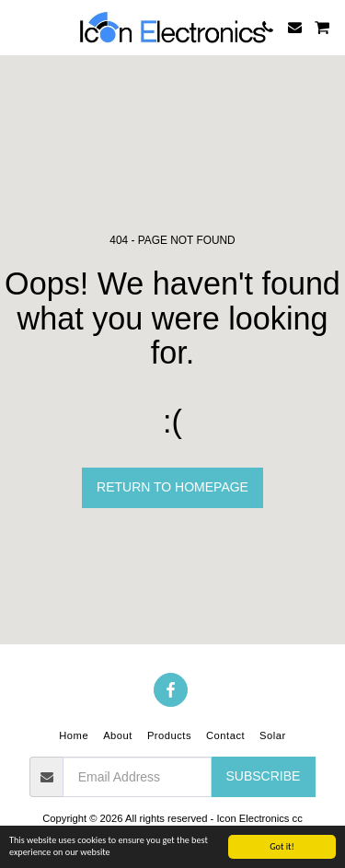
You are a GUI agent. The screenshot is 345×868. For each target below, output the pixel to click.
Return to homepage (172, 487)
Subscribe (263, 776)
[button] (20, 27)
